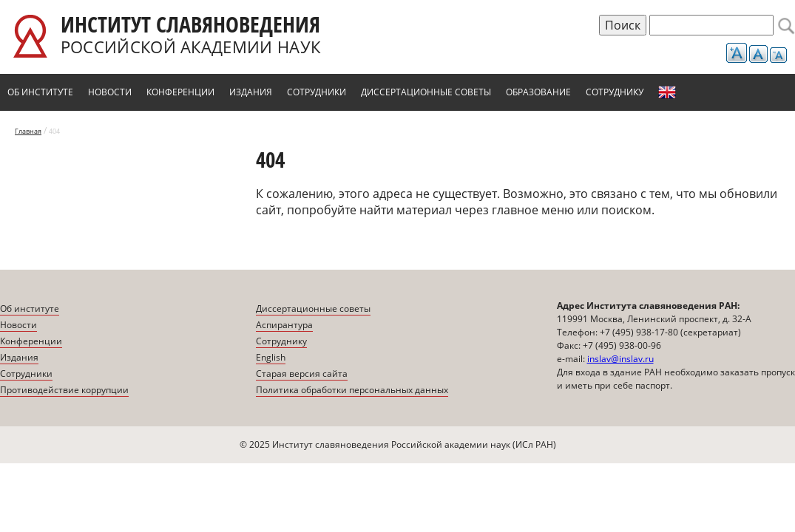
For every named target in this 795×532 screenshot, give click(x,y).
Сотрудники (317, 92)
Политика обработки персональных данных (352, 390)
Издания (251, 92)
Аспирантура (284, 325)
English (667, 92)
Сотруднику (615, 92)
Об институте (40, 92)
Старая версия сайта (302, 374)
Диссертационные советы (426, 92)
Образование (538, 92)
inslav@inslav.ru (620, 359)
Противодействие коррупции (64, 390)
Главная (28, 131)
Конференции (180, 92)
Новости (110, 92)
